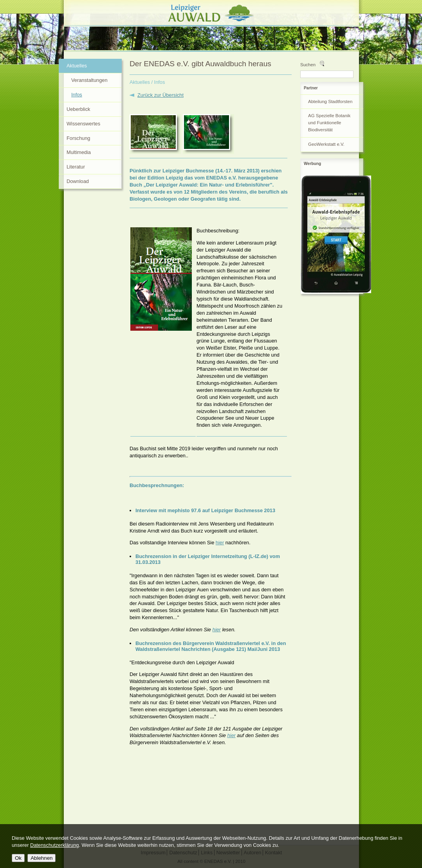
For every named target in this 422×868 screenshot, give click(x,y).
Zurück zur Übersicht (161, 95)
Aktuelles (140, 82)
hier (220, 543)
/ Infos (158, 82)
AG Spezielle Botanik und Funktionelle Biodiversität (329, 123)
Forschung (78, 138)
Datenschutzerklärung (54, 845)
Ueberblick (78, 109)
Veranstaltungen (89, 80)
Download (78, 181)
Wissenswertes (83, 124)
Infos (77, 95)
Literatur (76, 167)
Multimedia (79, 152)
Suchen (308, 65)
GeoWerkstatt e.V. (326, 144)
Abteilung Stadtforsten (330, 101)
